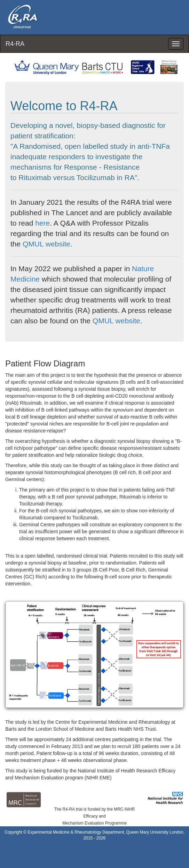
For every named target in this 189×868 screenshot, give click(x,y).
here (42, 223)
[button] (94, 654)
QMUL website (46, 244)
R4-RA (15, 44)
